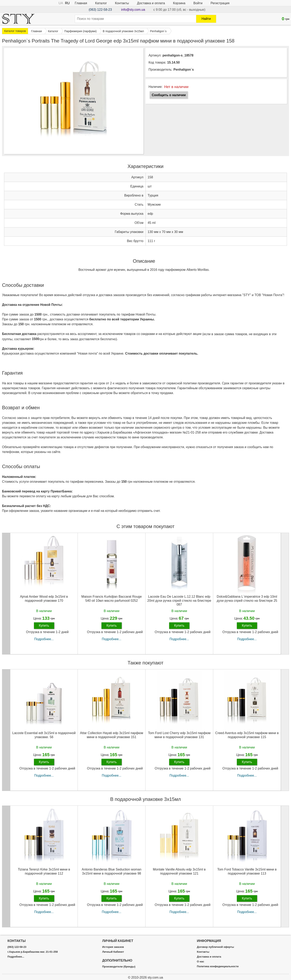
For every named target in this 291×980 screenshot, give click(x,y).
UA (61, 3)
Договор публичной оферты (215, 947)
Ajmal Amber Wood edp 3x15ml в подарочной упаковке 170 (44, 598)
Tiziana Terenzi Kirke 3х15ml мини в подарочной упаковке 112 (44, 871)
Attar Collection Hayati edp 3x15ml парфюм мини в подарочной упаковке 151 (112, 735)
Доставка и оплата (151, 3)
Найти (206, 19)
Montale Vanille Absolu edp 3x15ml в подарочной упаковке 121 (179, 871)
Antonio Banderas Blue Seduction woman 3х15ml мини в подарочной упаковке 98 (111, 871)
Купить (44, 626)
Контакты (122, 3)
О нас (200, 962)
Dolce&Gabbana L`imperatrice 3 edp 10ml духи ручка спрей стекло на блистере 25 (247, 598)
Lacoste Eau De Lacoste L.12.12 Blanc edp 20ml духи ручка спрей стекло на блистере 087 (179, 600)
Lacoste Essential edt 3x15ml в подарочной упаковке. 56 (44, 735)
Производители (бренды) (119, 967)
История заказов (113, 947)
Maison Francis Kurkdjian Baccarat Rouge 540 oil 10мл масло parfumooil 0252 (112, 598)
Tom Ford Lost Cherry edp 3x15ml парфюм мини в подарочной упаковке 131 (179, 735)
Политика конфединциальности (218, 966)
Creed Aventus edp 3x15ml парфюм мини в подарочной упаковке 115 (247, 735)
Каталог (101, 3)
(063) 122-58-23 (100, 10)
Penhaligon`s (183, 70)
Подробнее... (44, 639)
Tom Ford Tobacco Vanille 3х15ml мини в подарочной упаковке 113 (247, 871)
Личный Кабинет (113, 952)
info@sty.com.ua (133, 10)
